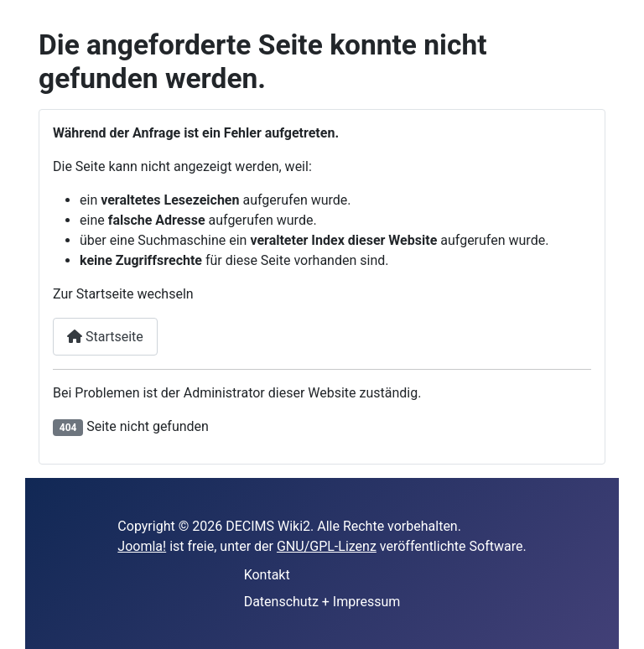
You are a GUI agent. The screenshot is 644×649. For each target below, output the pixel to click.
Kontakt (267, 575)
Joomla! (142, 546)
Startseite (105, 337)
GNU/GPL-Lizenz (327, 546)
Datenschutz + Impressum (322, 602)
